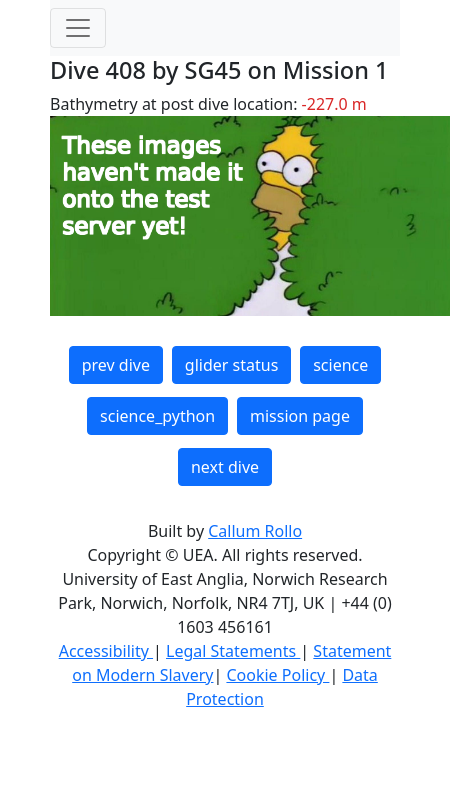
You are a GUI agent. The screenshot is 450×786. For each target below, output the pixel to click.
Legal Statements (233, 651)
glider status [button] (231, 365)
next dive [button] (225, 467)
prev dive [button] (116, 365)
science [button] (340, 365)
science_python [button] (157, 416)
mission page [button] (300, 416)
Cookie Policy (277, 675)
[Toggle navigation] (78, 28)
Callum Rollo (255, 531)
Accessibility (106, 651)
